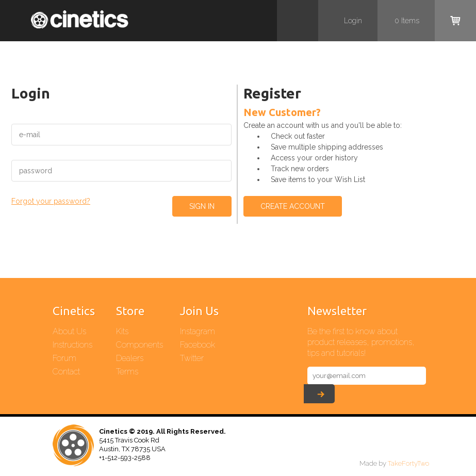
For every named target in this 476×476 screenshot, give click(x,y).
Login (353, 21)
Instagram (198, 331)
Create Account (293, 206)
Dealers (130, 358)
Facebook (198, 345)
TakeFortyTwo (408, 463)
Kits (122, 331)
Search (298, 21)
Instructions (72, 345)
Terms (127, 372)
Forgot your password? (51, 201)
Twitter (192, 358)
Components (139, 345)
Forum (64, 358)
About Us (69, 331)
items (407, 21)
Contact (66, 372)
